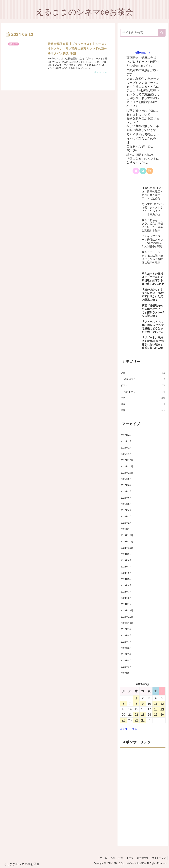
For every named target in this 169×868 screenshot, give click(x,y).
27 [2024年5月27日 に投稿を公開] (123, 720)
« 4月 (124, 729)
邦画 (113, 858)
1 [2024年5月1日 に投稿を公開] (136, 698)
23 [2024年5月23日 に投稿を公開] (143, 715)
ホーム (103, 858)
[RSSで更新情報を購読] (150, 171)
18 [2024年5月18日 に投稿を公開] (156, 709)
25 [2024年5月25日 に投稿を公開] (156, 715)
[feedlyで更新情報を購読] (143, 171)
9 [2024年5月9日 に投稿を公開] (143, 704)
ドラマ (130, 858)
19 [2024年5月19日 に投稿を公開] (162, 709)
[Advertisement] (143, 771)
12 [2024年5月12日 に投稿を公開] (162, 704)
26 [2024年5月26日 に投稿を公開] (162, 715)
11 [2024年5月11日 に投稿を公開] (156, 704)
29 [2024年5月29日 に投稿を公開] (136, 720)
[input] (143, 33)
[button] (162, 33)
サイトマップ (159, 858)
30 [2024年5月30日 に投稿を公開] (143, 720)
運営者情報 (143, 858)
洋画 (121, 858)
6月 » (133, 729)
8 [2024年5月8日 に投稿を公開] (136, 704)
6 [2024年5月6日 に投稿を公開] (123, 704)
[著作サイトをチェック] (136, 171)
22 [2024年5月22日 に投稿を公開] (136, 715)
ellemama (143, 52)
